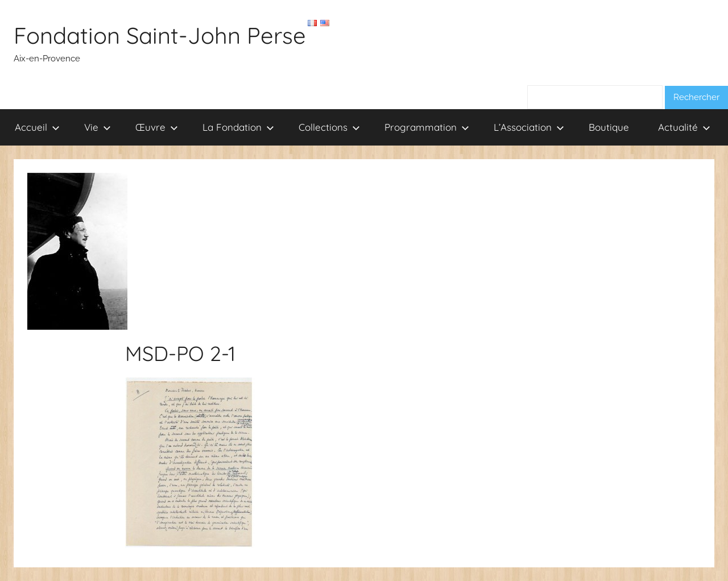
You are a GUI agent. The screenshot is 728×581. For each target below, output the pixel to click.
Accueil (37, 127)
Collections (329, 127)
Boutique (609, 127)
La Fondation (238, 127)
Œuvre (157, 127)
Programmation (427, 127)
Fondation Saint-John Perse (160, 35)
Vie (98, 127)
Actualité (684, 127)
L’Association (529, 127)
